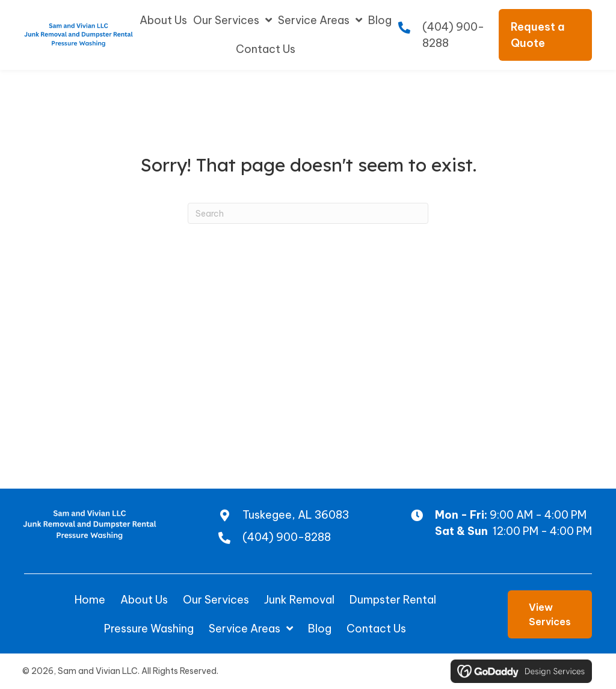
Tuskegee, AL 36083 (295, 515)
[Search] (308, 213)
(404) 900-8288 (286, 537)
